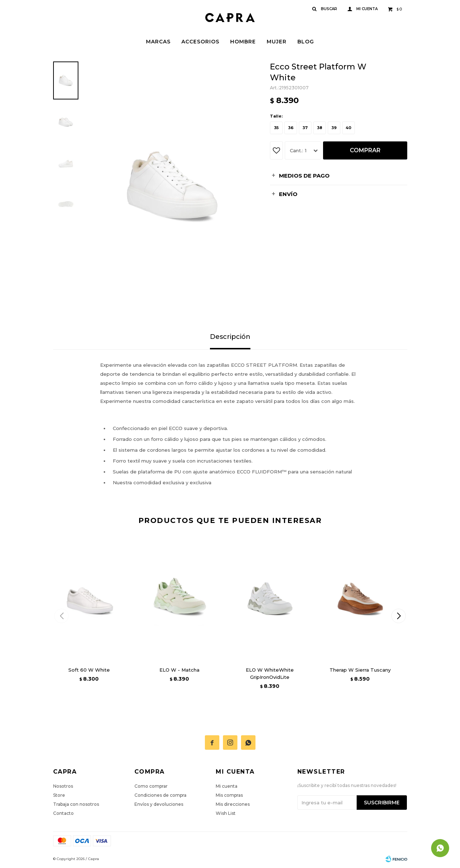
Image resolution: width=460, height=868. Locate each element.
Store (59, 795)
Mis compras (229, 795)
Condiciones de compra (160, 795)
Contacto (63, 813)
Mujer (277, 42)
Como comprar (151, 786)
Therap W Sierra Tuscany (360, 670)
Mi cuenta (227, 786)
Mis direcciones (233, 804)
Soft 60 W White (89, 670)
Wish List (226, 813)
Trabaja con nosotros (76, 804)
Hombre (243, 42)
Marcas (158, 42)
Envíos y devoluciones (159, 804)
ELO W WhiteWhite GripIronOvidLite (270, 673)
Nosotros (63, 786)
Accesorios (200, 42)
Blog (306, 42)
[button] (399, 616)
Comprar (365, 150)
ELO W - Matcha (179, 670)
